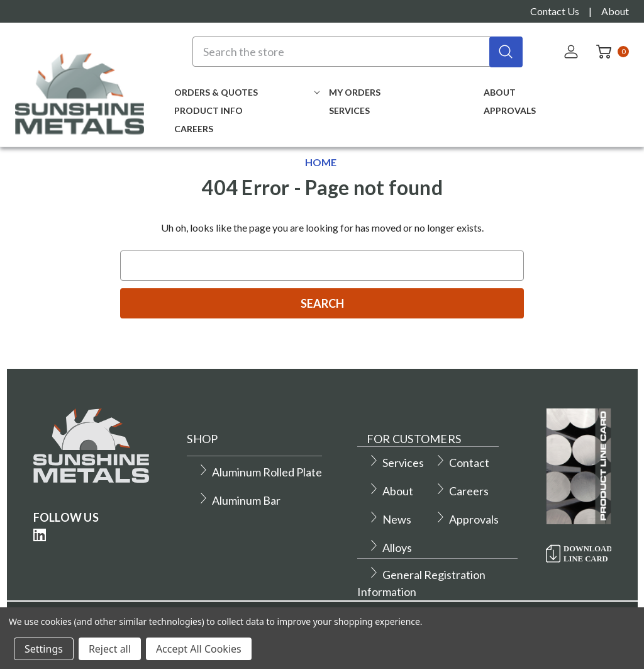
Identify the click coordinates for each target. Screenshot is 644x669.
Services (349, 110)
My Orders (355, 92)
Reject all (110, 649)
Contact (462, 463)
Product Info (208, 110)
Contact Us (555, 11)
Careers (194, 129)
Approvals (510, 110)
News (390, 519)
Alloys (390, 548)
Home (321, 162)
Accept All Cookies (199, 649)
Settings (44, 649)
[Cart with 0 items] (609, 52)
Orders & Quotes (247, 92)
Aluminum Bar (239, 500)
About (615, 11)
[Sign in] (572, 52)
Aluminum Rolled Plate (260, 472)
